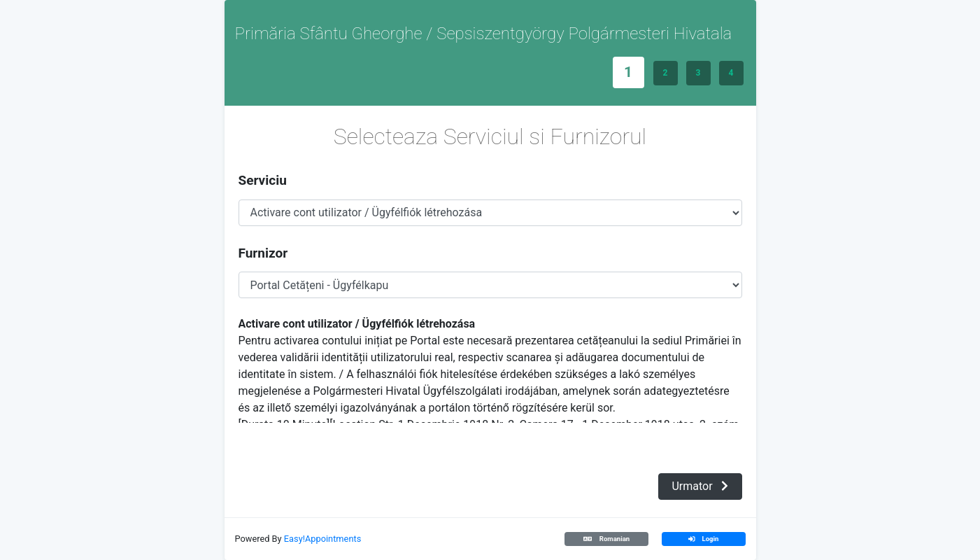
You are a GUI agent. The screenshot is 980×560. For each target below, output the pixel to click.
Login (704, 539)
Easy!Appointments (322, 539)
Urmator (700, 486)
